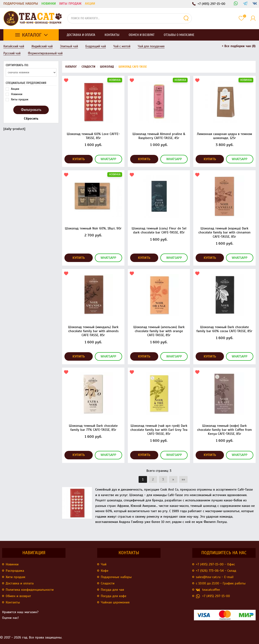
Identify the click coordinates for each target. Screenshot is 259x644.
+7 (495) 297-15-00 (213, 596)
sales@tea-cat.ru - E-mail (215, 577)
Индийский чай (42, 46)
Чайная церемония (115, 602)
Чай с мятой (122, 46)
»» (183, 479)
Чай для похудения (151, 46)
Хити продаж (16, 577)
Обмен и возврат (18, 596)
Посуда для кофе (114, 596)
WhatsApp (108, 159)
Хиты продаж (70, 4)
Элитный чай (69, 46)
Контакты (13, 602)
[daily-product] (31, 96)
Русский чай (12, 53)
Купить (79, 159)
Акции (90, 4)
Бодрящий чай (96, 46)
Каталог (32, 35)
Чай (104, 564)
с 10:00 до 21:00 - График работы (221, 583)
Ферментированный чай (45, 53)
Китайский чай (14, 46)
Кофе (105, 571)
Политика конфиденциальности (30, 590)
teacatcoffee (208, 590)
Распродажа (15, 571)
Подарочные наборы (21, 4)
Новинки (49, 4)
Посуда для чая (112, 590)
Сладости (108, 583)
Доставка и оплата (20, 583)
